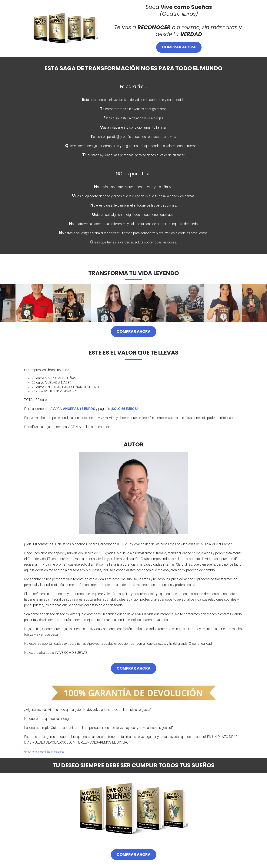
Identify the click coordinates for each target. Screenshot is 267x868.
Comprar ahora (179, 47)
